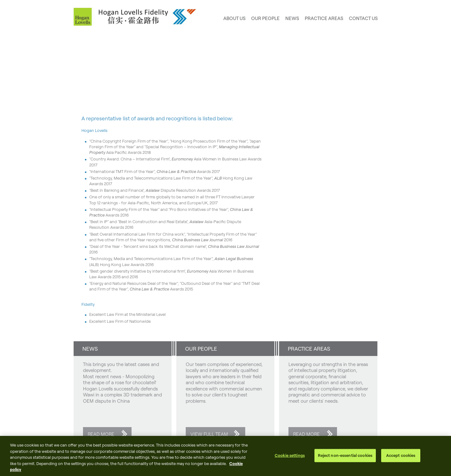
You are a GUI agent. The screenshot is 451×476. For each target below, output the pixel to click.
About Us (234, 18)
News (292, 18)
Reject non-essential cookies (345, 455)
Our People (265, 18)
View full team (209, 434)
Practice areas (324, 18)
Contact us (363, 18)
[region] (225, 456)
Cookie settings (290, 455)
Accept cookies (401, 455)
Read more (101, 434)
